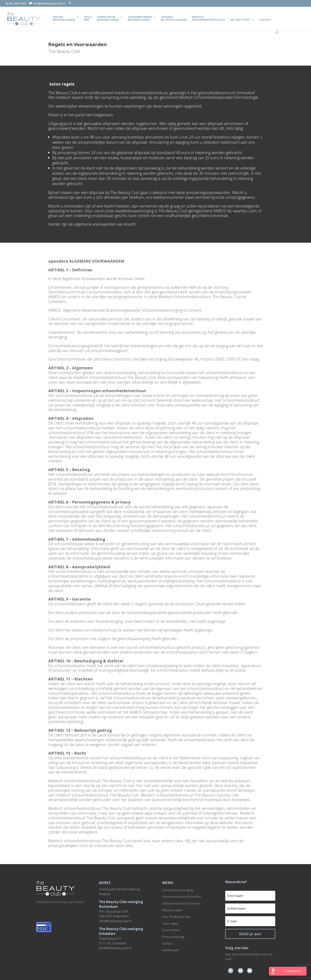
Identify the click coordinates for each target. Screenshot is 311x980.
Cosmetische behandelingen (108, 18)
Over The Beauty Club (176, 917)
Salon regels (170, 923)
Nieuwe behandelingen (64, 18)
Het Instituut (240, 20)
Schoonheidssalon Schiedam (181, 903)
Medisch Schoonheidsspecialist (209, 18)
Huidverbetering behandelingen (140, 18)
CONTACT (265, 20)
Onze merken (171, 930)
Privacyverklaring (173, 937)
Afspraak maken (172, 910)
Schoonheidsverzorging (177, 890)
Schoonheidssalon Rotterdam (182, 897)
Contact (167, 943)
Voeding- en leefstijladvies (174, 18)
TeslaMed (88, 18)
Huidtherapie (170, 950)
